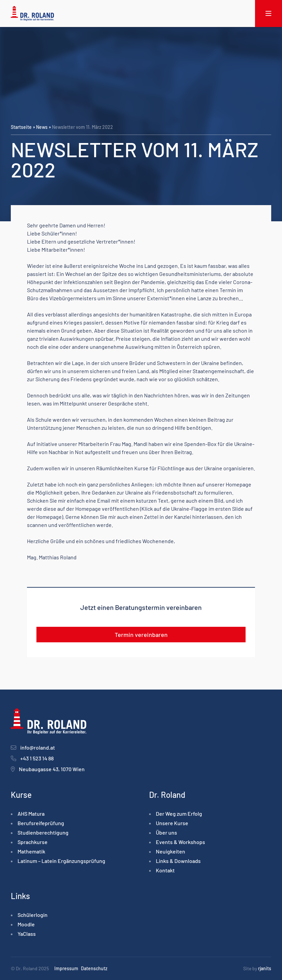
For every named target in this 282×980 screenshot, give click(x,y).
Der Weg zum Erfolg (179, 814)
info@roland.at (38, 747)
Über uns (166, 832)
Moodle (26, 924)
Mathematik (31, 851)
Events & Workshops (180, 842)
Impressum (66, 968)
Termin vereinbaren (141, 635)
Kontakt (165, 870)
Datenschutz (94, 968)
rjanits (265, 968)
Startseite (21, 127)
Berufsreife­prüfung (41, 823)
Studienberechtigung (43, 832)
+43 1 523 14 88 (37, 758)
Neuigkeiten (171, 851)
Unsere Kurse (172, 823)
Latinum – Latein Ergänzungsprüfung (61, 861)
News (42, 127)
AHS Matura (31, 814)
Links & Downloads (178, 861)
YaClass (27, 934)
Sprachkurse (33, 842)
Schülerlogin (33, 915)
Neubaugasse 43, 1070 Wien (52, 769)
